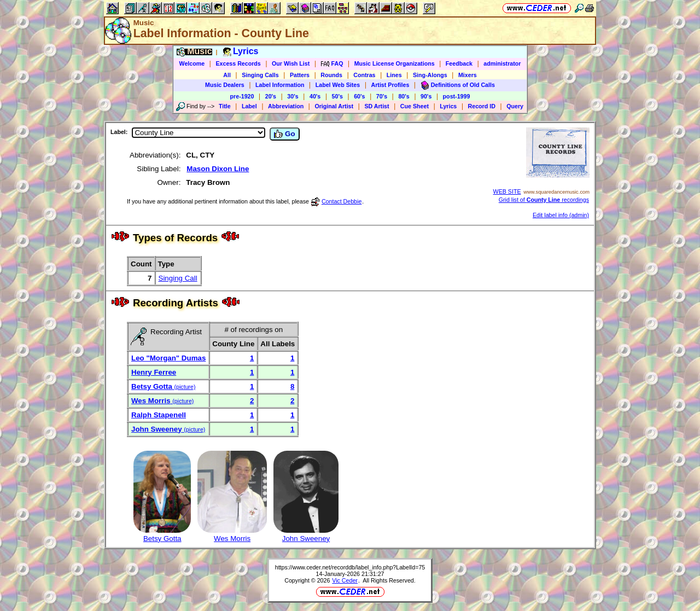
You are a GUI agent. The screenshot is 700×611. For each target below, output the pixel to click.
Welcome (192, 63)
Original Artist (334, 106)
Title (225, 106)
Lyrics (448, 106)
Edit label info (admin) (561, 215)
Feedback (459, 63)
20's (271, 96)
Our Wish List (291, 63)
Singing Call (178, 278)
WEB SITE (507, 191)
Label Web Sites (338, 85)
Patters (300, 75)
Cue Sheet (415, 106)
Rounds (331, 75)
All (227, 75)
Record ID (482, 106)
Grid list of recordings (544, 200)
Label (249, 106)
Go (284, 134)
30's (293, 96)
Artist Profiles (390, 85)
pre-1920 (242, 96)
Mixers (468, 75)
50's (337, 96)
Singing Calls (260, 75)
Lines (394, 75)
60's (359, 96)
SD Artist (377, 106)
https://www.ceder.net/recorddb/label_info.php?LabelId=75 (350, 567)
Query (515, 106)
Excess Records (238, 63)
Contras (364, 75)
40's (315, 96)
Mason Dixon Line (218, 169)
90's (426, 96)
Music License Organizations (395, 63)
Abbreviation (286, 106)
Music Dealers (225, 85)
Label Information (280, 85)
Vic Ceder (345, 580)
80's (404, 96)
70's (382, 96)
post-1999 (457, 96)
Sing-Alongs (430, 75)
